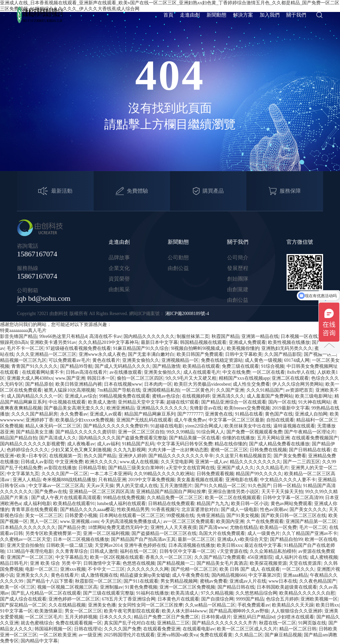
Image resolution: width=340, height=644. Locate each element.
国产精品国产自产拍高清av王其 (143, 539)
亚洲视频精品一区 (180, 360)
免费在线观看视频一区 (79, 623)
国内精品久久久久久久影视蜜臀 (33, 444)
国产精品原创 (39, 384)
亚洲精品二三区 (173, 623)
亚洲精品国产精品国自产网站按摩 (171, 492)
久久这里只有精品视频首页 (243, 456)
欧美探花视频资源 (268, 563)
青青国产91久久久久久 (35, 366)
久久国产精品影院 (283, 354)
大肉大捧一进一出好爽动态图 (178, 450)
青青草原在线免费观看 (35, 510)
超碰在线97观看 (183, 402)
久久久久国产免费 (123, 629)
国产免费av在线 (51, 492)
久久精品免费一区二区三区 (175, 498)
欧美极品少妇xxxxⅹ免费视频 (85, 420)
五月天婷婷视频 (81, 617)
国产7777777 (190, 414)
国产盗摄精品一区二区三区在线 (164, 533)
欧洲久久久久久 (101, 462)
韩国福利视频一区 (53, 629)
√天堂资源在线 (232, 551)
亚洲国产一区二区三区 (30, 557)
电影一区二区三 (42, 569)
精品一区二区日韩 (298, 629)
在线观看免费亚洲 (162, 629)
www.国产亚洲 (70, 378)
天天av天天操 (100, 486)
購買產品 (208, 191)
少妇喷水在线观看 (296, 617)
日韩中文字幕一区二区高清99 (293, 498)
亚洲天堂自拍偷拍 (25, 545)
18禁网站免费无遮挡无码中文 (118, 527)
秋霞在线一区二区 (278, 623)
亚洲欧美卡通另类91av (53, 342)
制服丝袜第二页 (193, 336)
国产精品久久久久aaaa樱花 (87, 510)
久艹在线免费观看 (265, 521)
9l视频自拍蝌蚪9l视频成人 (198, 348)
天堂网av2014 (108, 545)
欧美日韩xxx (230, 545)
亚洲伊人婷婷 (132, 456)
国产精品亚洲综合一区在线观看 (234, 402)
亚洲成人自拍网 (311, 414)
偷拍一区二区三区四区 (140, 378)
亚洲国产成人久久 (235, 468)
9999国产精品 (250, 599)
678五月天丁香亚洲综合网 (129, 599)
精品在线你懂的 (231, 444)
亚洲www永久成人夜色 (102, 354)
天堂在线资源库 (305, 563)
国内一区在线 (282, 402)
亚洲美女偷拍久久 (141, 360)
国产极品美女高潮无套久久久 (74, 408)
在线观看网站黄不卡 (43, 372)
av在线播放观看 (126, 372)
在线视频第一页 (65, 456)
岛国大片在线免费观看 (222, 533)
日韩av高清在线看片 (86, 372)
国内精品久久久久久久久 (149, 336)
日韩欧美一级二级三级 (69, 545)
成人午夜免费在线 (191, 575)
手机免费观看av (254, 605)
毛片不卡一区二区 (25, 348)
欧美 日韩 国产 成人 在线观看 (250, 569)
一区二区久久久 (298, 569)
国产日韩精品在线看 (310, 450)
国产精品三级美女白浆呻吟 (136, 468)
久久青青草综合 (72, 551)
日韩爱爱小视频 (81, 515)
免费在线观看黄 (216, 635)
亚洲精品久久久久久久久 (162, 408)
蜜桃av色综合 (166, 396)
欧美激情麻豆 (48, 611)
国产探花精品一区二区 (23, 605)
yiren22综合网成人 (204, 426)
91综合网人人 (211, 432)
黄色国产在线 (279, 414)
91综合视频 (273, 366)
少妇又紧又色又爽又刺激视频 (81, 450)
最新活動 (55, 191)
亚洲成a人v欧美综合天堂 (243, 539)
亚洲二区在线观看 (290, 378)
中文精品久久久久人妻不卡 (288, 480)
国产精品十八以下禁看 (50, 581)
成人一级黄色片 (264, 533)
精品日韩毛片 (14, 563)
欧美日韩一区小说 (250, 504)
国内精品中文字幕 (39, 641)
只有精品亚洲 (112, 480)
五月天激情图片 (176, 486)
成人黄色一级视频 (263, 360)
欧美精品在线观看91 (74, 504)
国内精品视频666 (229, 575)
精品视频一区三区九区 (23, 360)
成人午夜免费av (190, 420)
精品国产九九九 (213, 504)
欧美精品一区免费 (278, 527)
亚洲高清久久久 (228, 396)
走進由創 (190, 15)
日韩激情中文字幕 (102, 563)
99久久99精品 (180, 432)
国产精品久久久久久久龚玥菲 (86, 432)
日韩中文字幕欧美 (244, 354)
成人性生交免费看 (251, 384)
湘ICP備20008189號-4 (187, 314)
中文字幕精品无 (72, 557)
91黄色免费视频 (141, 587)
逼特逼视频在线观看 (294, 426)
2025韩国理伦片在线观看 (129, 635)
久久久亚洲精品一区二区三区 (46, 354)
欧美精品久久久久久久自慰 (307, 593)
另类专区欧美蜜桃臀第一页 (53, 533)
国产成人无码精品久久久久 (123, 366)
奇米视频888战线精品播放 (69, 480)
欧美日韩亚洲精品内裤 (79, 384)
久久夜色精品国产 (318, 581)
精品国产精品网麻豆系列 (150, 414)
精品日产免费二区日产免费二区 (166, 617)
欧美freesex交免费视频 (247, 408)
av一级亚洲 (90, 635)
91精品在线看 (249, 414)
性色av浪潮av (274, 510)
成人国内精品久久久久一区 (35, 396)
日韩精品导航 (92, 468)
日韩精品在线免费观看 (171, 504)
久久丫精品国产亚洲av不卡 (310, 533)
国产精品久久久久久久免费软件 (116, 426)
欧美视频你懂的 (243, 348)
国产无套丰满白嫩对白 (151, 354)
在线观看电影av (199, 629)
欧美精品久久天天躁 (293, 605)
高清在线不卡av (105, 336)
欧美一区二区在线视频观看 (233, 498)
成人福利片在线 (291, 557)
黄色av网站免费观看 (291, 504)
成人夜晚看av (81, 444)
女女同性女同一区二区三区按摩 (150, 605)
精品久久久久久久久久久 (255, 462)
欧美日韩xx (327, 605)
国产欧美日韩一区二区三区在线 (294, 515)
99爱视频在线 (180, 515)
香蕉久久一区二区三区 (169, 557)
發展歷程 (238, 268)
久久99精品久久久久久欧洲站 (164, 474)
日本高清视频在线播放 (192, 545)
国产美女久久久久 (308, 510)
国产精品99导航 (76, 366)
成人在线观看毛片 (202, 372)
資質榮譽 (119, 279)
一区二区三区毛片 (44, 617)
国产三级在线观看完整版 (109, 593)
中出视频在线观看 (67, 402)
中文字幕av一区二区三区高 (56, 486)
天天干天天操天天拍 (282, 492)
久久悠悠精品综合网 (256, 593)
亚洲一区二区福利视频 (106, 533)
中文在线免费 (236, 372)
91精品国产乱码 (138, 444)
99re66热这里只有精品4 (63, 336)
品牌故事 (119, 258)
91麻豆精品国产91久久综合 (141, 348)
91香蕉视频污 (165, 510)
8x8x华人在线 (301, 372)
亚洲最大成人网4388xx (30, 378)
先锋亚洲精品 (211, 515)
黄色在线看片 (106, 360)
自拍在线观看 (280, 420)
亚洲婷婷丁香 (40, 420)
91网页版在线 (312, 623)
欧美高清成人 (185, 593)
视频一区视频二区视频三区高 (67, 587)
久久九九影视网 (129, 450)
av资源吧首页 (299, 390)
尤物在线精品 (244, 527)
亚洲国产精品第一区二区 (311, 521)
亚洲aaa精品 (295, 575)
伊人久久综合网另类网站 (298, 384)
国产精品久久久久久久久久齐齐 (224, 623)
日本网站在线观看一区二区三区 (132, 515)
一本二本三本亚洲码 (111, 474)
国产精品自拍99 (286, 539)
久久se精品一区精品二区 (210, 605)
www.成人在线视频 (139, 462)
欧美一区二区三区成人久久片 (247, 629)
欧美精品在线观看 (201, 366)
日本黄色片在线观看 (178, 599)
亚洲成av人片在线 (248, 581)
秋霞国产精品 (225, 336)
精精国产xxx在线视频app (244, 378)
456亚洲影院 (260, 557)
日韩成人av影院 (37, 462)
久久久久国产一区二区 (65, 474)
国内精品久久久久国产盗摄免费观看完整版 (123, 438)
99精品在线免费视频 (124, 498)
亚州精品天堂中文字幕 (141, 402)
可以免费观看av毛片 (69, 360)
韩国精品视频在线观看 (203, 342)
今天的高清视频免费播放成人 (131, 521)
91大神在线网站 (314, 402)
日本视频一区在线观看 (304, 336)
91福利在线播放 (152, 593)
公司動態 (178, 258)
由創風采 (119, 289)
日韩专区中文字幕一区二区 (187, 551)
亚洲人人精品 (27, 480)
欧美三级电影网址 (314, 396)
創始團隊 (238, 279)
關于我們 (296, 15)
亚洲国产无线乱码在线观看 (144, 420)
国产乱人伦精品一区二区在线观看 (46, 593)
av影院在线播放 (60, 468)
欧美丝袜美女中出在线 (248, 426)
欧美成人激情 (102, 402)
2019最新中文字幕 (291, 408)
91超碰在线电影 (167, 426)
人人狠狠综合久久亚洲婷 (297, 611)
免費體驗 (132, 191)
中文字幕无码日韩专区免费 (185, 444)
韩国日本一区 (101, 378)
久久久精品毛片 (272, 468)
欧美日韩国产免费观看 (200, 354)
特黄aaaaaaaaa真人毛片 (23, 330)
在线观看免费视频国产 (315, 438)
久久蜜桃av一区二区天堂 (25, 539)
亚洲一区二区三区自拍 (141, 432)
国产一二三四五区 (301, 462)
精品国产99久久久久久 (259, 474)
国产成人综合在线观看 (23, 599)
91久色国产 (259, 486)
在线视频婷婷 (196, 396)
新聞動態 (216, 15)
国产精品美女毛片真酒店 (222, 563)
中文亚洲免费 (69, 462)
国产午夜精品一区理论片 (310, 432)
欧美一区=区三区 (18, 587)
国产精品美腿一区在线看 (195, 438)
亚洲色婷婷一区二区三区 (74, 599)
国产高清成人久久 (58, 438)
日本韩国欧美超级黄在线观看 (287, 587)
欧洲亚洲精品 (121, 408)
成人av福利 (108, 444)
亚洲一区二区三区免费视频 (187, 587)
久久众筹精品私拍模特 (273, 551)
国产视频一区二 (320, 354)
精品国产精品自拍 (19, 438)
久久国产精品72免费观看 (220, 557)
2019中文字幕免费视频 (151, 480)
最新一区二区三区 (196, 539)
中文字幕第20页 (265, 575)
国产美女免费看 (290, 456)
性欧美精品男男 (133, 510)
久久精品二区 (249, 635)
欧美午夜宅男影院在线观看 (132, 611)
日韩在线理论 (88, 629)
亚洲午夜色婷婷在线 (145, 545)
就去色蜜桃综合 (37, 623)
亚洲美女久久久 (32, 575)
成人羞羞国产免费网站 (270, 396)
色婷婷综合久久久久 (28, 450)
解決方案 (243, 15)
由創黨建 (238, 289)
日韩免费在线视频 (268, 450)
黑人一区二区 (44, 521)
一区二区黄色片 (198, 390)
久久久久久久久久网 (148, 569)
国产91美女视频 (243, 515)
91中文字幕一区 (16, 611)
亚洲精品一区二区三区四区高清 (102, 492)
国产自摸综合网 (217, 599)
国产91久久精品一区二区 (220, 486)
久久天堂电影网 (177, 462)
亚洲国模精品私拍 (161, 390)
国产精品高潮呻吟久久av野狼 (239, 611)
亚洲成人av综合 (81, 396)
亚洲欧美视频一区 (319, 599)
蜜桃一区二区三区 (229, 450)
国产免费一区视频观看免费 (254, 432)
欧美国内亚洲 (230, 521)
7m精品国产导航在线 (119, 390)
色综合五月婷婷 (282, 599)
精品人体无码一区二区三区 (53, 426)
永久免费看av (74, 414)
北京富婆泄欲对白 (200, 510)
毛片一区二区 (313, 527)
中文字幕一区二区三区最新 (236, 420)
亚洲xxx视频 (73, 569)
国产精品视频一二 (176, 563)
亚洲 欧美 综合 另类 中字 (55, 563)
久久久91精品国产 (265, 390)
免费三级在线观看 (240, 366)
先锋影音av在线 (206, 408)
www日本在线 (283, 581)
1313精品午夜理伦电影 (30, 551)
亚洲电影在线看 (242, 480)
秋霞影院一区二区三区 (98, 581)
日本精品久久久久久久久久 (28, 527)
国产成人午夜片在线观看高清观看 (66, 498)
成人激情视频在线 (99, 575)
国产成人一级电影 (239, 510)
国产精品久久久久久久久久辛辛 (181, 456)
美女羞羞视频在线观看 (200, 480)
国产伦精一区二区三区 (194, 569)
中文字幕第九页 (23, 474)
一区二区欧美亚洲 (58, 635)
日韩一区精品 (287, 486)
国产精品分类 (72, 527)
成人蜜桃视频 (324, 557)
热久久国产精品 (100, 456)
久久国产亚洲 (230, 390)
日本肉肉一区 (158, 384)
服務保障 (285, 191)
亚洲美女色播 (102, 605)
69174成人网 (297, 360)
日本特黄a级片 (216, 617)
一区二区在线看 (269, 372)
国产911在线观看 (141, 581)
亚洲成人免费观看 (247, 342)
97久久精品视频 (217, 593)
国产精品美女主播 (35, 432)
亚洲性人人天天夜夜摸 (174, 527)
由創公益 (178, 268)
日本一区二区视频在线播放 (81, 539)
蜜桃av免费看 (214, 581)
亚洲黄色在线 (219, 414)
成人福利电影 (37, 504)
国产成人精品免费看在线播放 (279, 444)
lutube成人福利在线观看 (121, 504)
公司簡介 (238, 258)
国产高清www (213, 527)
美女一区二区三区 (44, 515)
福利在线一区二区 (138, 551)
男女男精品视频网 (179, 581)
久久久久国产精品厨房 (35, 414)
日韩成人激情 (104, 551)
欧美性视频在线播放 (289, 342)
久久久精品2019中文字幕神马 (109, 342)
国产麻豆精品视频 (283, 635)
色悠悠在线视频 (139, 563)
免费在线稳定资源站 (222, 360)
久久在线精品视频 (67, 605)
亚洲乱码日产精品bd (254, 617)
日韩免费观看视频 (215, 474)
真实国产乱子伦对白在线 (129, 623)
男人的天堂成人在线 (137, 486)
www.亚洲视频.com (80, 521)
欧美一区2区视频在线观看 (117, 557)
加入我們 (270, 15)
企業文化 (119, 268)
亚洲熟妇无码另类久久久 (287, 348)
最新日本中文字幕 (159, 342)
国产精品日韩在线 (236, 587)
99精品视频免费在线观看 (125, 396)
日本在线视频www (123, 384)
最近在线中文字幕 (263, 545)
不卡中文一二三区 (106, 569)
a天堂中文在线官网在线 (190, 468)
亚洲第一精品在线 (260, 336)
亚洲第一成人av (211, 462)
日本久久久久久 (116, 617)
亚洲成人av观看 (106, 414)
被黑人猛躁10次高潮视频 (69, 390)
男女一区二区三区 (83, 611)
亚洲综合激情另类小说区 (233, 492)
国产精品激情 (166, 366)
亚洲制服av (111, 587)
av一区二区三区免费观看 (189, 521)
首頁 (168, 15)
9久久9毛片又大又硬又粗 (191, 378)
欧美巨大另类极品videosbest (202, 384)
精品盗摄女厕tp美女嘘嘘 (145, 575)
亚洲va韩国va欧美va (177, 635)
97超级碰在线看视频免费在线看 (78, 348)
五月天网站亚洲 (273, 438)
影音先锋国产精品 (19, 336)
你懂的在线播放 (238, 438)
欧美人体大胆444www (184, 611)
